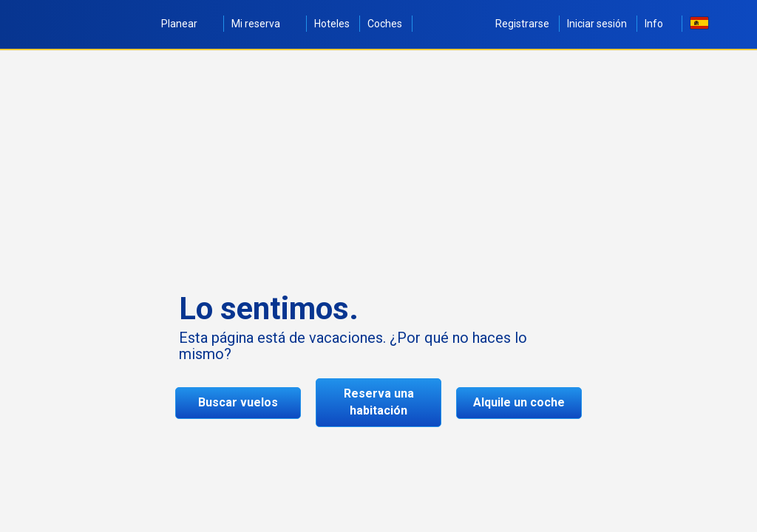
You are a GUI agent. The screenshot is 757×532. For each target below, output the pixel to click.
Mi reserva (264, 24)
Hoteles (332, 24)
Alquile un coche (519, 402)
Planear (187, 24)
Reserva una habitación (379, 402)
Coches (385, 24)
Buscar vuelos (238, 402)
